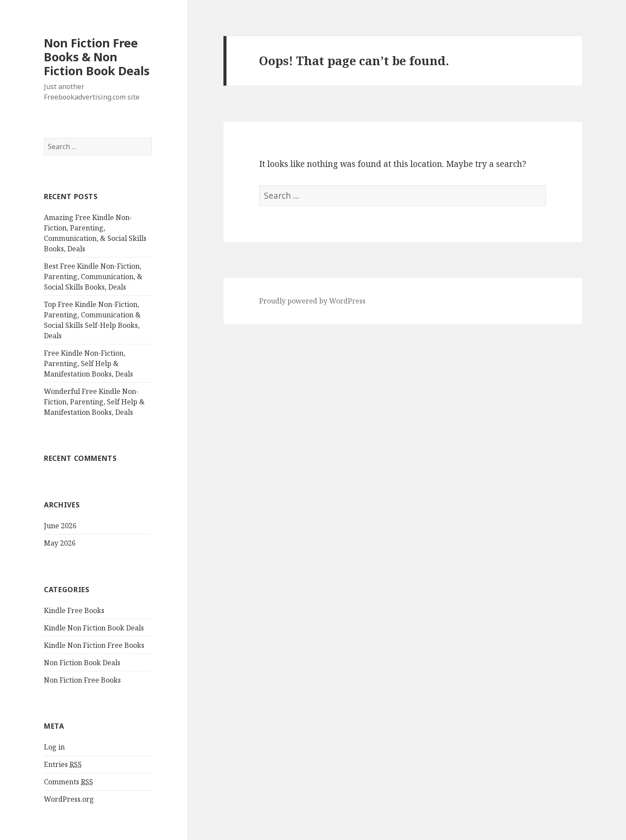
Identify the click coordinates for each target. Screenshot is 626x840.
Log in (54, 747)
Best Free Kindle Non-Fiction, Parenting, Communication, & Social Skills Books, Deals (93, 277)
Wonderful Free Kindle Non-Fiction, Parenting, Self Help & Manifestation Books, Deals (94, 402)
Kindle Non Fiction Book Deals (94, 628)
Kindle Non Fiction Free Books (94, 645)
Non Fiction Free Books (82, 680)
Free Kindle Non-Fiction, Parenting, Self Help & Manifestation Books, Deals (88, 363)
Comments (68, 782)
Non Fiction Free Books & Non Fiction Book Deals (97, 57)
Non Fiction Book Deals (82, 663)
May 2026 (60, 543)
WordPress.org (69, 799)
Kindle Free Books (74, 610)
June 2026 (60, 526)
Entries (63, 765)
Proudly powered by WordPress (312, 301)
